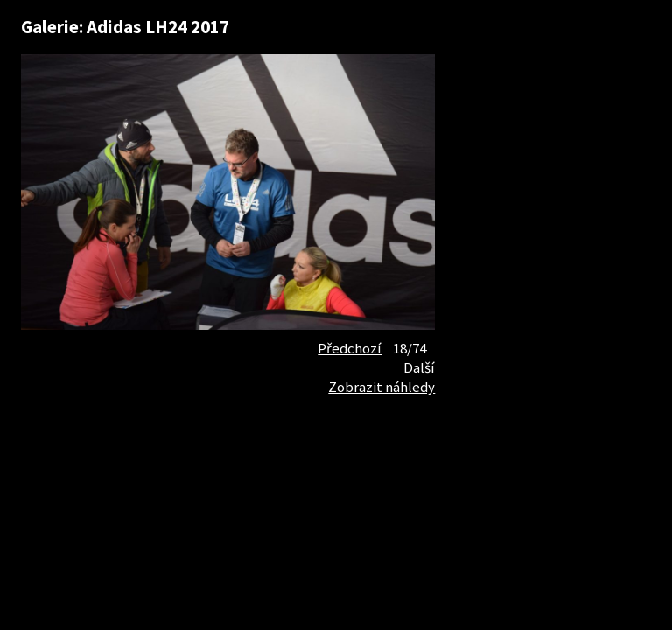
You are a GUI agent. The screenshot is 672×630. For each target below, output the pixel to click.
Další (419, 367)
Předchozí (350, 348)
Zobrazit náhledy (381, 387)
